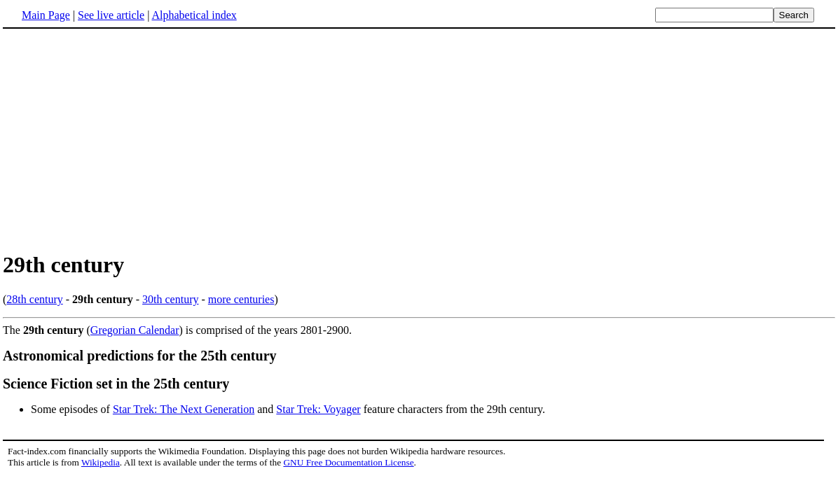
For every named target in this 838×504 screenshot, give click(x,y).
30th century (170, 299)
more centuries (241, 299)
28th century (34, 299)
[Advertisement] (121, 139)
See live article (111, 15)
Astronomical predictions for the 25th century (140, 356)
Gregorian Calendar (135, 330)
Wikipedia (101, 462)
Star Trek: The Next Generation (184, 409)
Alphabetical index (194, 15)
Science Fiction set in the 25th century (116, 384)
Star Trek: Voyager (318, 409)
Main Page (46, 15)
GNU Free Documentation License (348, 462)
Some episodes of (72, 409)
